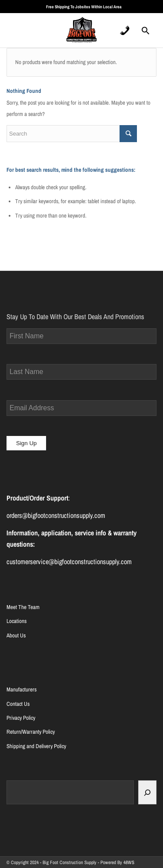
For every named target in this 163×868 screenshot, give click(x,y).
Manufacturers (22, 689)
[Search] (147, 792)
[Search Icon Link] (146, 33)
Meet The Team (23, 607)
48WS (129, 862)
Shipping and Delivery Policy (36, 746)
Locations (17, 621)
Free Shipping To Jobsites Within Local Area (84, 7)
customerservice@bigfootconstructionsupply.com (69, 562)
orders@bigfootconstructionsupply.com (56, 515)
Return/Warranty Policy (31, 732)
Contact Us (18, 704)
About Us (16, 635)
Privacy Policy (21, 718)
